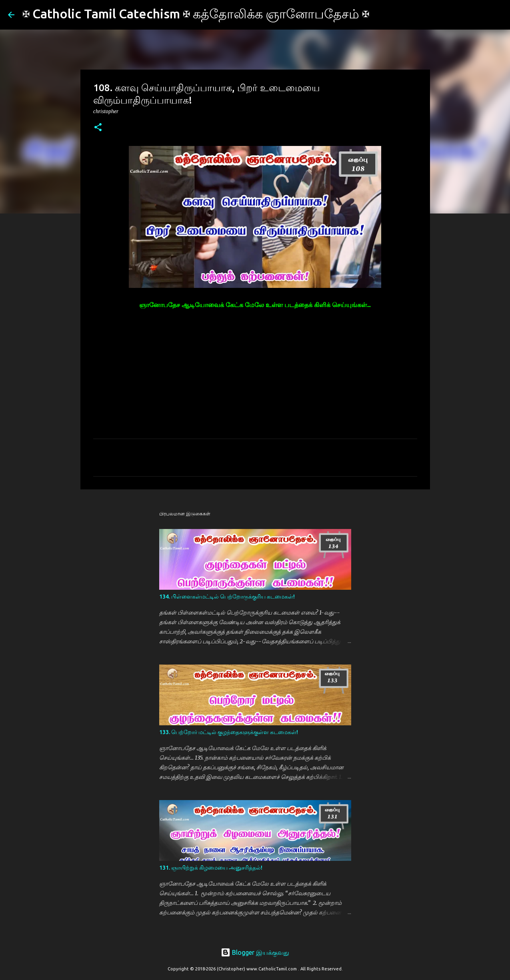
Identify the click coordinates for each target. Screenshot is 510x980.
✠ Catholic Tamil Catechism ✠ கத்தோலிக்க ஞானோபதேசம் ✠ (196, 14)
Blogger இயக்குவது (255, 952)
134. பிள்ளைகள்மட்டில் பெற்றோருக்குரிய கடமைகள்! (227, 597)
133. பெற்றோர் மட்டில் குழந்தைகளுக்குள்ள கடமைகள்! (229, 732)
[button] (98, 128)
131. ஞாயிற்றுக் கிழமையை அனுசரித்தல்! (211, 868)
